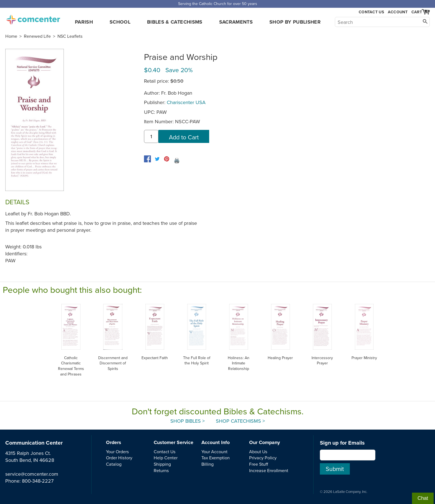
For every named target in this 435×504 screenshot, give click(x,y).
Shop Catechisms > (240, 421)
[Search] (382, 22)
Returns (161, 470)
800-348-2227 (38, 481)
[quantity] (151, 136)
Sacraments (236, 22)
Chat (423, 498)
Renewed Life (37, 36)
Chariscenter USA (186, 102)
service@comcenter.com (32, 474)
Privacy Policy (263, 458)
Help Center (166, 458)
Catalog (114, 464)
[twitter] (157, 159)
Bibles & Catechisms (175, 22)
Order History (119, 458)
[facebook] (147, 159)
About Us (258, 452)
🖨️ (177, 160)
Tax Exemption (216, 458)
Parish (84, 22)
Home (11, 36)
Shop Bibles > (188, 421)
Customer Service (174, 442)
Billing (208, 464)
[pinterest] (167, 159)
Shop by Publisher (295, 22)
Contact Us (371, 12)
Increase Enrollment (269, 470)
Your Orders (117, 452)
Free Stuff (259, 464)
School (120, 22)
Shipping (162, 464)
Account (398, 12)
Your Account (214, 452)
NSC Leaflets (70, 36)
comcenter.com (33, 18)
